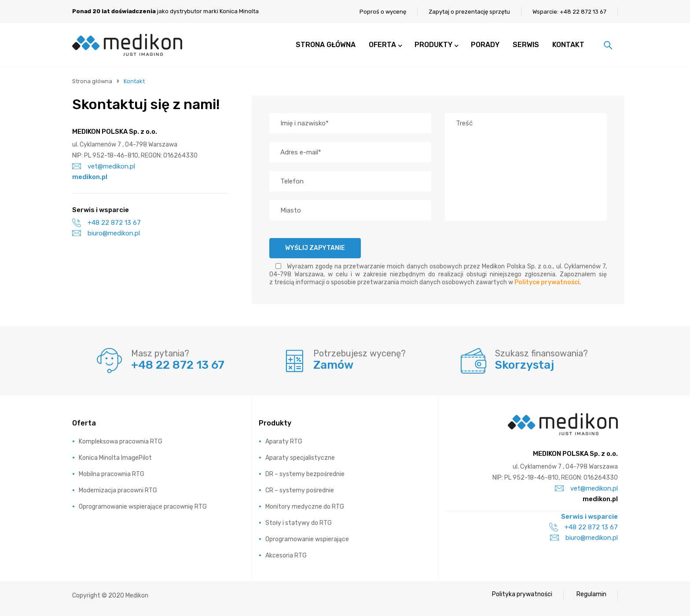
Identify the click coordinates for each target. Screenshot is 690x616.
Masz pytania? (160, 353)
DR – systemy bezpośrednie (305, 474)
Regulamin (591, 594)
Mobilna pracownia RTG (112, 474)
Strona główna (92, 81)
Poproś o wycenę (383, 12)
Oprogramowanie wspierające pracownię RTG (143, 507)
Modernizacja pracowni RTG (118, 490)
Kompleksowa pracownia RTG (121, 442)
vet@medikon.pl (104, 166)
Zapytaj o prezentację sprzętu (469, 12)
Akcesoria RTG (286, 555)
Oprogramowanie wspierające (307, 539)
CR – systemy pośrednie (300, 490)
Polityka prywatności (522, 594)
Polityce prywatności (547, 282)
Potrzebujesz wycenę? (360, 353)
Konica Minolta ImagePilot (115, 458)
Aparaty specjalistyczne (300, 458)
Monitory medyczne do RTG (305, 507)
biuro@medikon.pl (106, 233)
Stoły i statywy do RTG (299, 523)
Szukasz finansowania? (541, 353)
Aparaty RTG (284, 442)
